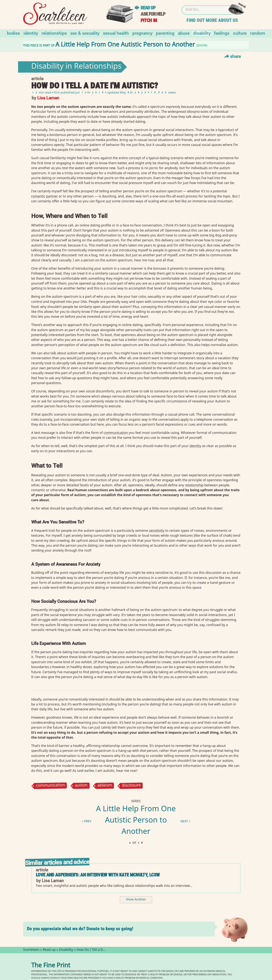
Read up (148, 8)
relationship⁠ (194, 485)
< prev (86, 822)
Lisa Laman (48, 98)
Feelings (222, 33)
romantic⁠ (38, 196)
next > (186, 822)
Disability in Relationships (76, 67)
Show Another (136, 900)
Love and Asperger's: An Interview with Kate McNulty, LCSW (98, 875)
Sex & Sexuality (85, 33)
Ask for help (153, 14)
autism (81, 786)
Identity (31, 33)
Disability (202, 33)
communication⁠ (116, 433)
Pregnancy (142, 33)
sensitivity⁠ (157, 530)
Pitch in (149, 20)
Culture (240, 33)
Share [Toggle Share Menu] (232, 56)
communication (50, 786)
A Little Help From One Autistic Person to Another (136, 821)
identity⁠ (195, 446)
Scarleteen (31, 950)
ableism (105, 786)
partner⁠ (52, 196)
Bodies (13, 33)
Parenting (165, 33)
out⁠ (108, 201)
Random (258, 33)
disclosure (131, 786)
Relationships (54, 33)
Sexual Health (116, 33)
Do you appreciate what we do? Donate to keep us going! (80, 929)
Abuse (184, 33)
